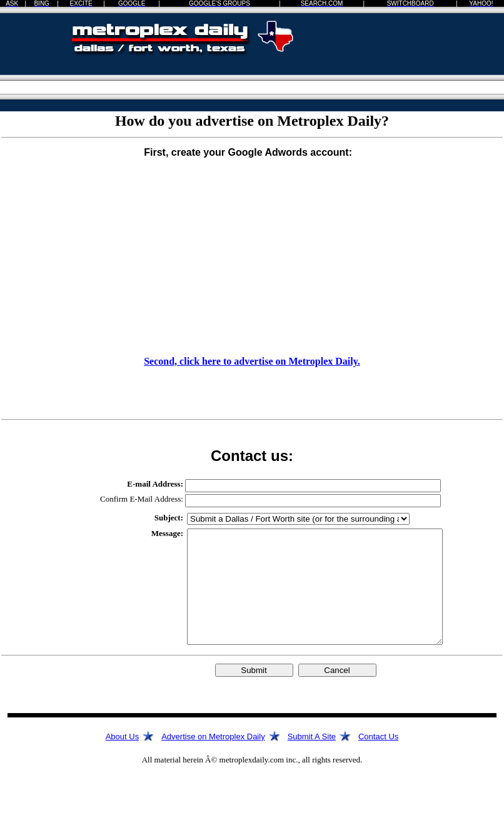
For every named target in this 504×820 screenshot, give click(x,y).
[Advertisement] (434, 59)
